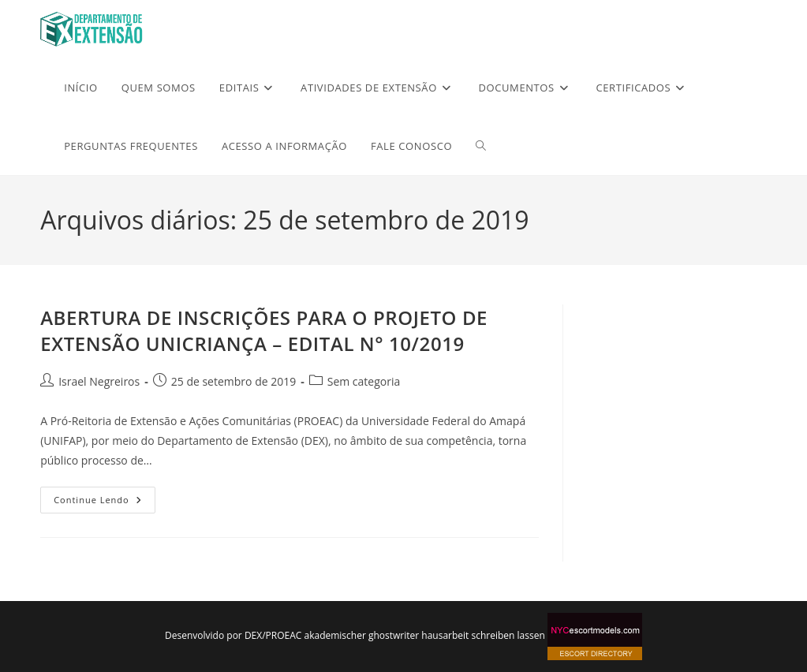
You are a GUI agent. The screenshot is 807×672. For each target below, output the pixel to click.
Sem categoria (364, 381)
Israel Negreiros (99, 381)
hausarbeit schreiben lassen (483, 635)
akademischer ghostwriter (361, 635)
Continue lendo (105, 496)
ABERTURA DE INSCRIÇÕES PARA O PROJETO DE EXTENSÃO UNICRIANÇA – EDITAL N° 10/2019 (264, 331)
